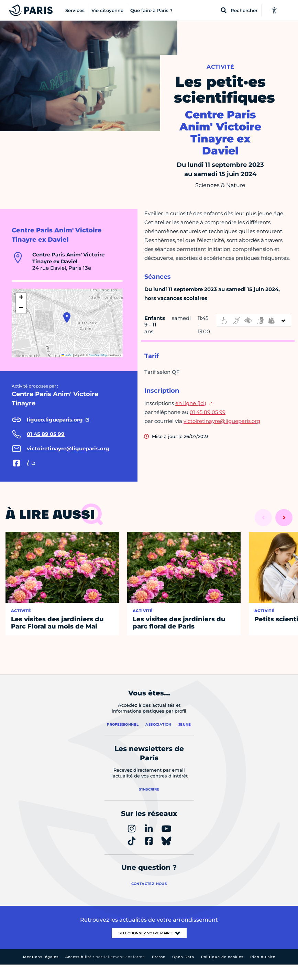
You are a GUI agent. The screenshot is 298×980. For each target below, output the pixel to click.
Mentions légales (41, 957)
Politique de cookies (222, 957)
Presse (159, 957)
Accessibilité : (105, 957)
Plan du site (263, 957)
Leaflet (67, 355)
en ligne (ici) (191, 403)
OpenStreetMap (98, 355)
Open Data (183, 957)
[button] (67, 318)
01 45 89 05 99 (208, 412)
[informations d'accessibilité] (254, 321)
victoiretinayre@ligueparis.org (222, 421)
